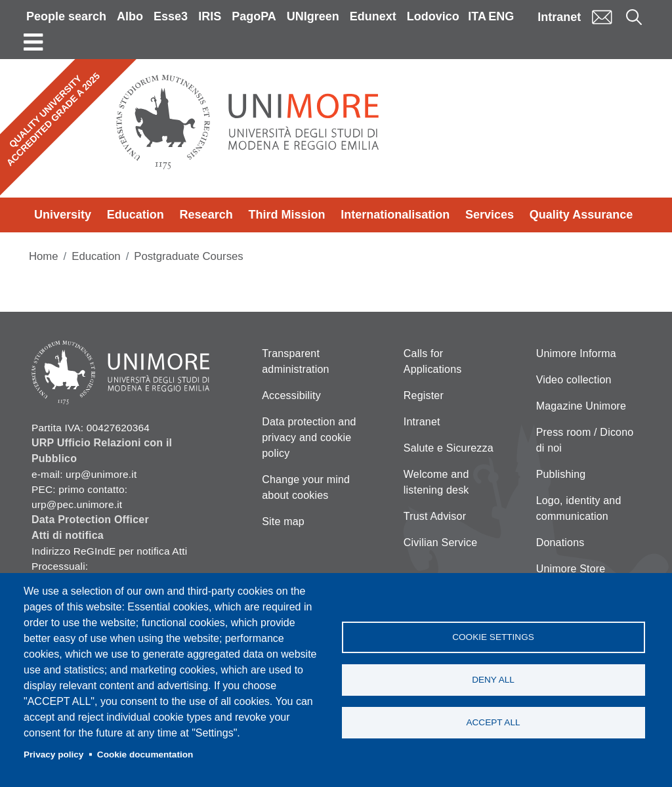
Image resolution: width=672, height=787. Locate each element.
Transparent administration (295, 361)
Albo (130, 16)
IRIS (210, 16)
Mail (602, 17)
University (63, 215)
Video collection (574, 380)
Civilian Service (441, 542)
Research (206, 215)
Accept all (493, 722)
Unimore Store (571, 569)
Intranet (559, 17)
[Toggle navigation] (33, 42)
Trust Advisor (435, 516)
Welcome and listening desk (436, 482)
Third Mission (286, 215)
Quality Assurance (581, 215)
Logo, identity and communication (579, 508)
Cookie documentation (145, 755)
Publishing (561, 474)
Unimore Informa (576, 353)
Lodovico (433, 16)
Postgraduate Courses (188, 256)
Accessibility (291, 395)
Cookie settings (493, 637)
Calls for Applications (433, 361)
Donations (560, 542)
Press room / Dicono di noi (585, 440)
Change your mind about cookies (306, 487)
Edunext (373, 16)
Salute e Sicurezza (449, 448)
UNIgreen (313, 16)
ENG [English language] (501, 16)
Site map (283, 521)
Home (44, 256)
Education (136, 215)
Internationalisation (395, 215)
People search (66, 16)
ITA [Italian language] (477, 16)
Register (424, 395)
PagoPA (254, 16)
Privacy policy (53, 755)
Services (490, 215)
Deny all (493, 680)
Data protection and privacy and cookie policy (309, 437)
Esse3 (171, 16)
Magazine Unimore (581, 406)
